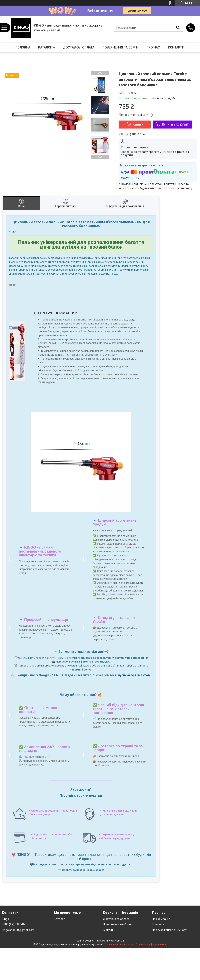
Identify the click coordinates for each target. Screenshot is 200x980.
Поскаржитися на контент (119, 944)
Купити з (176, 124)
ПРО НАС (153, 47)
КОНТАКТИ (176, 47)
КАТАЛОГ (45, 47)
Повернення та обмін (117, 924)
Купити (138, 124)
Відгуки (108, 930)
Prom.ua (119, 941)
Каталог (59, 919)
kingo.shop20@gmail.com (18, 930)
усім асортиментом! (135, 675)
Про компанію (161, 919)
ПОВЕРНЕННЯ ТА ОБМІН (120, 47)
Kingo (5, 919)
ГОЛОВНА (23, 47)
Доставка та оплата (116, 919)
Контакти (158, 924)
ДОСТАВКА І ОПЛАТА (79, 47)
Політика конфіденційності (170, 930)
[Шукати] (178, 28)
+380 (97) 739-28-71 (15, 924)
